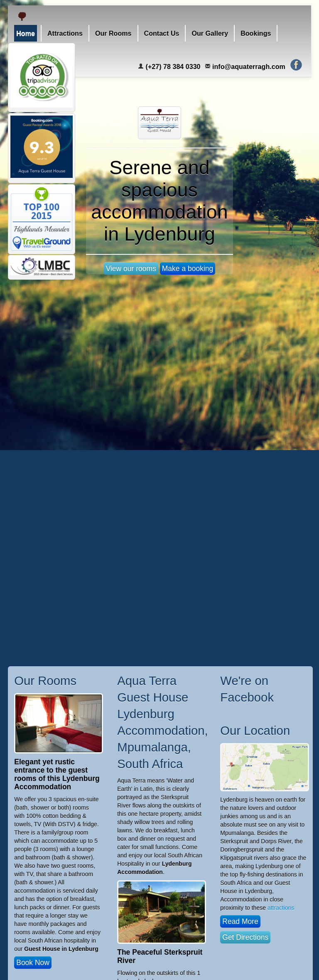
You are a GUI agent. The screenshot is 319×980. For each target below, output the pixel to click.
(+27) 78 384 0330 (169, 66)
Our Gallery (210, 33)
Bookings (256, 33)
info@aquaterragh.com (245, 66)
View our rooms (131, 268)
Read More (240, 921)
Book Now (33, 963)
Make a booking (188, 268)
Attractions (65, 33)
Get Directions (245, 937)
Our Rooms (113, 33)
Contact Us (162, 33)
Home (26, 33)
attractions (281, 908)
